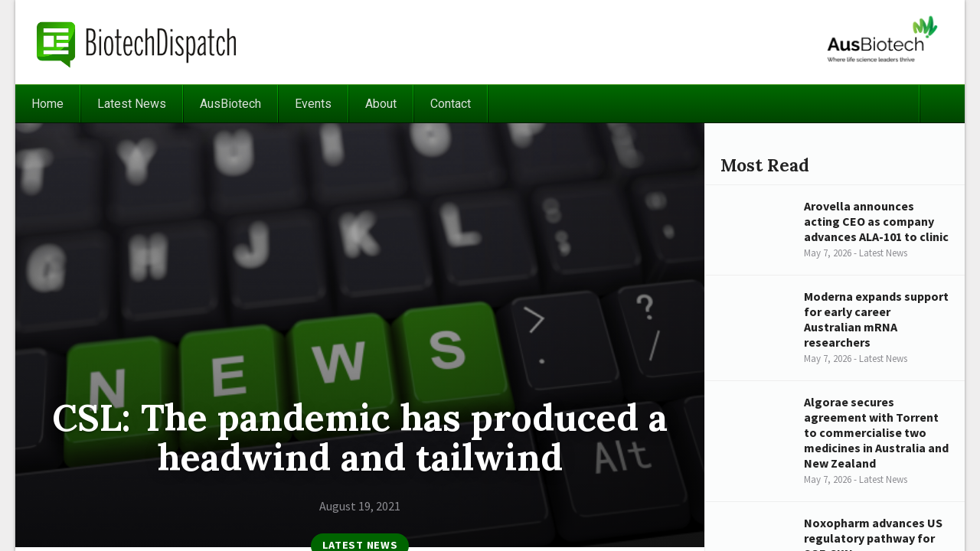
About (381, 104)
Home (47, 104)
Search (942, 104)
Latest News (132, 104)
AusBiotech (230, 104)
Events (313, 104)
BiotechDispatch (137, 42)
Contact (451, 104)
